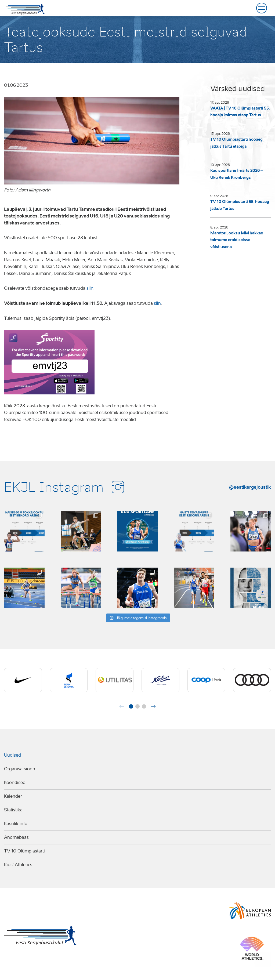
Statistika (13, 810)
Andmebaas (16, 837)
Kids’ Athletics (18, 865)
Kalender (13, 796)
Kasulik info (16, 824)
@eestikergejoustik (250, 487)
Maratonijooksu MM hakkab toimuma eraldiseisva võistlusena (237, 240)
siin (90, 288)
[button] (131, 706)
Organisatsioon (20, 769)
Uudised (12, 755)
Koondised (15, 783)
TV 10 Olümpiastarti (24, 851)
